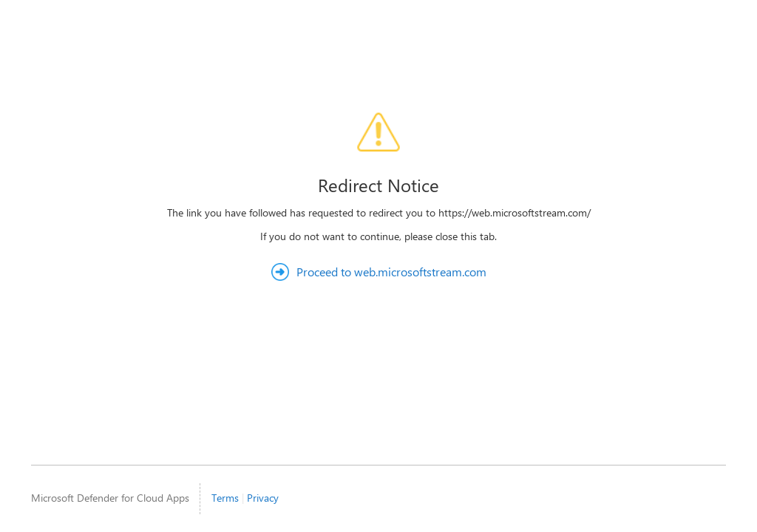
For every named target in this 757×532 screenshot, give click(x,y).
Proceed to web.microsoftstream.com (391, 272)
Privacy (263, 498)
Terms (225, 498)
